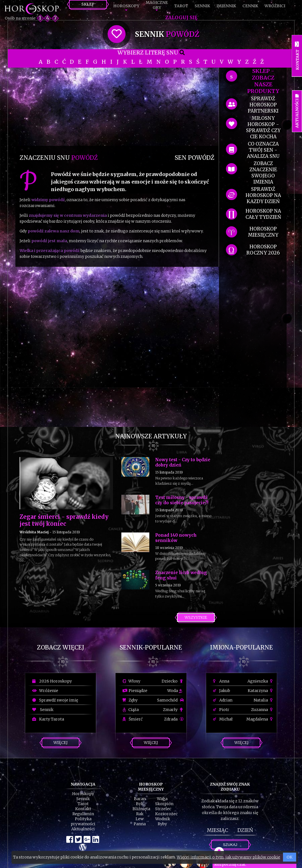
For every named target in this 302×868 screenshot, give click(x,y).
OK (290, 857)
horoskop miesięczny (263, 232)
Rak (140, 814)
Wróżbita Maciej (34, 532)
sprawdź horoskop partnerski (263, 105)
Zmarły (173, 710)
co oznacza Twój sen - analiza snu (263, 150)
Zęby (130, 700)
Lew (140, 819)
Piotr (221, 710)
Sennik (202, 6)
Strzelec (163, 809)
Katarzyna (261, 691)
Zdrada (174, 719)
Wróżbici (275, 6)
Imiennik (226, 6)
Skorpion (164, 804)
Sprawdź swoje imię (55, 700)
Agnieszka (261, 681)
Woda (175, 691)
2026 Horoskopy (52, 681)
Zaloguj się (181, 18)
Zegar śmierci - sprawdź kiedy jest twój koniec (64, 520)
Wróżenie (45, 691)
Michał (223, 719)
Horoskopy (126, 6)
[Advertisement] (117, 107)
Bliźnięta (141, 809)
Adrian (223, 700)
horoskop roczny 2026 (263, 250)
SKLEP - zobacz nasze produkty (263, 81)
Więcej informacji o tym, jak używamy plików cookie (228, 857)
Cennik (250, 6)
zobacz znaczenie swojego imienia (263, 173)
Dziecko (173, 681)
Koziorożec (166, 814)
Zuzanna (263, 710)
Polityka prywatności (83, 821)
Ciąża (131, 710)
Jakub (222, 691)
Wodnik (163, 819)
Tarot (181, 6)
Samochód (170, 700)
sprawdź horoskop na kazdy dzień (263, 195)
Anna (221, 681)
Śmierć (133, 719)
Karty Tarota (48, 719)
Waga (162, 799)
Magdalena (260, 719)
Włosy (131, 681)
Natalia (264, 700)
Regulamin (83, 814)
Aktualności (83, 829)
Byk (140, 804)
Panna (140, 824)
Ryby (162, 824)
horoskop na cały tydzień (263, 214)
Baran (140, 799)
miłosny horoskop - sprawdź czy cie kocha (263, 127)
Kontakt (83, 809)
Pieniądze (135, 691)
